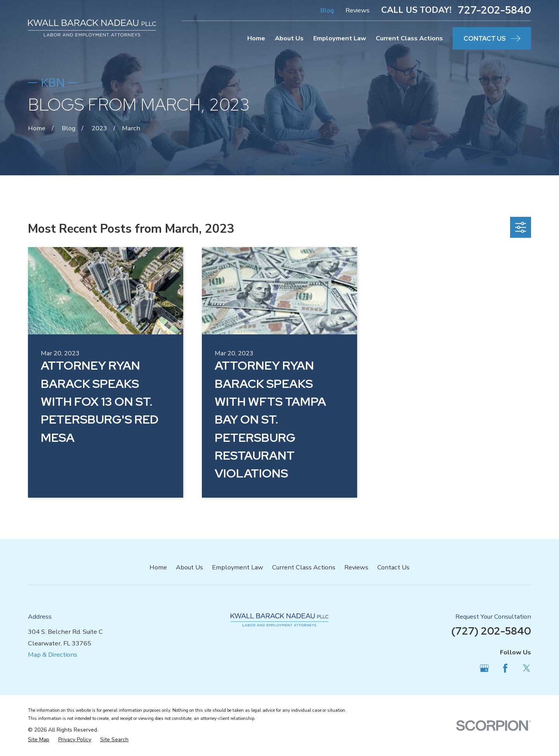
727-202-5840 (494, 10)
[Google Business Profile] (484, 668)
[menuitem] (39, 740)
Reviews (358, 10)
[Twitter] (527, 668)
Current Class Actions (304, 567)
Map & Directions (53, 655)
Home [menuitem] (256, 38)
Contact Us (393, 567)
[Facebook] (505, 668)
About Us (189, 567)
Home (158, 567)
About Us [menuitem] (289, 38)
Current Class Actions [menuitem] (409, 38)
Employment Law (238, 567)
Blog (327, 10)
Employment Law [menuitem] (340, 38)
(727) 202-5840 (491, 631)
